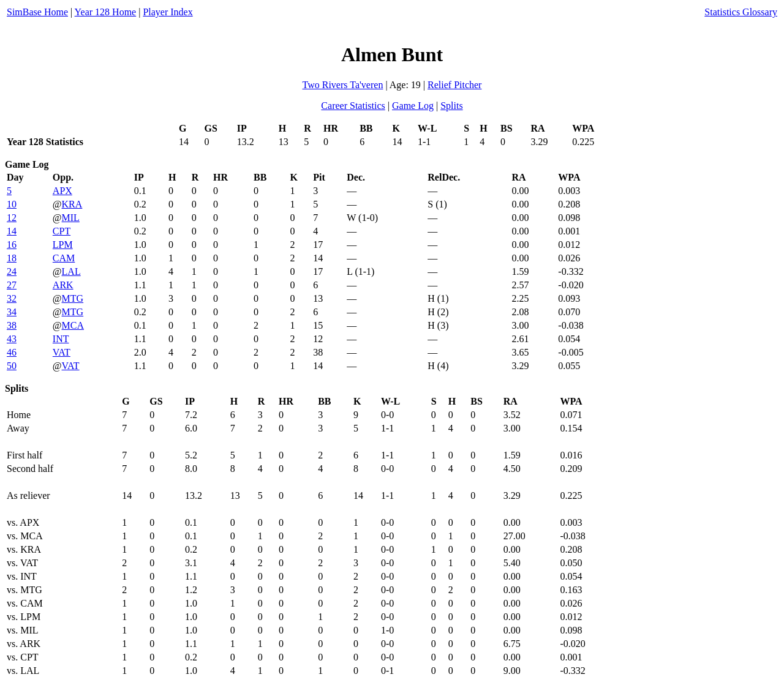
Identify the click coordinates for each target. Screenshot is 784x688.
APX (62, 191)
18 (12, 258)
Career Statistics (353, 106)
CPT (62, 231)
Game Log (413, 106)
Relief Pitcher (454, 85)
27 (12, 285)
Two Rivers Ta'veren (343, 85)
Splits (451, 106)
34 (12, 312)
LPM (63, 245)
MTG (73, 298)
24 (12, 271)
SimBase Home (37, 12)
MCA (73, 325)
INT (61, 339)
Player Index (168, 12)
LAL (71, 271)
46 (12, 352)
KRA (72, 204)
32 (12, 298)
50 (12, 366)
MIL (71, 218)
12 (12, 218)
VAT (62, 352)
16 (12, 245)
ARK (63, 285)
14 (12, 231)
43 (12, 339)
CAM (64, 258)
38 (12, 325)
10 (12, 204)
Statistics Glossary (741, 12)
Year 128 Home (106, 12)
